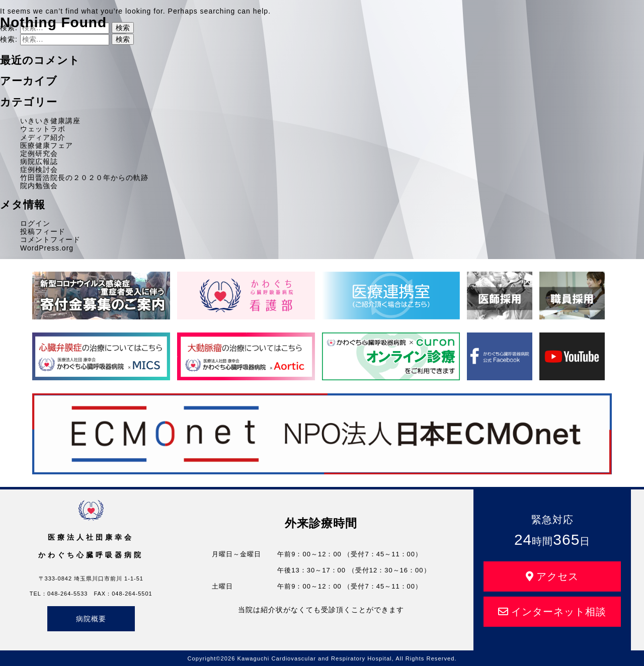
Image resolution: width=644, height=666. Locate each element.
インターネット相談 (552, 612)
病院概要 (91, 619)
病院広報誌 (39, 161)
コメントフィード (50, 239)
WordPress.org (47, 248)
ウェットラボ (43, 129)
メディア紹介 (43, 137)
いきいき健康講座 (50, 121)
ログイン (35, 223)
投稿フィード (43, 231)
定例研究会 (39, 153)
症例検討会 (39, 170)
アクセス (552, 576)
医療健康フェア (47, 145)
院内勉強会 (39, 186)
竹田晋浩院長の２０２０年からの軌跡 (84, 178)
